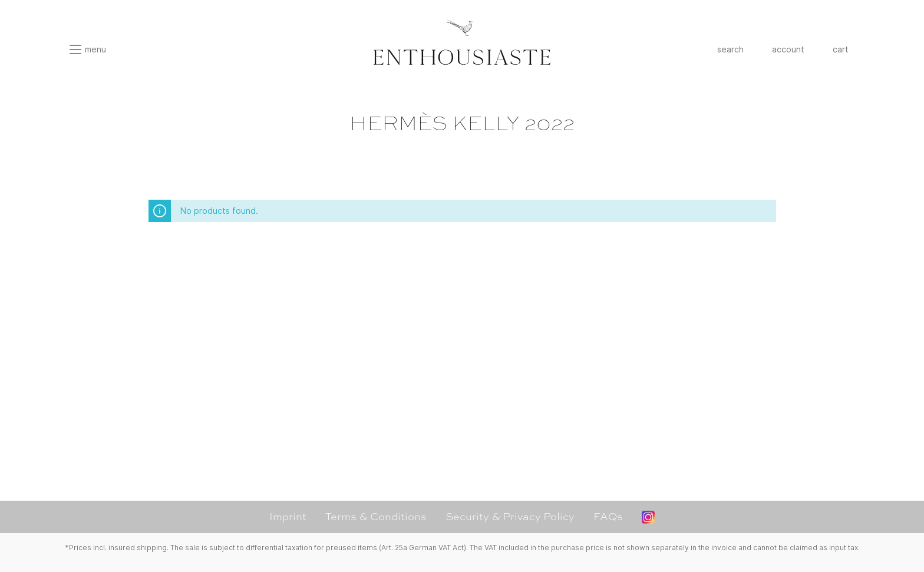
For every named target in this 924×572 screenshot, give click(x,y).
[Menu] (87, 49)
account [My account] (788, 49)
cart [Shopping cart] (841, 49)
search (730, 49)
